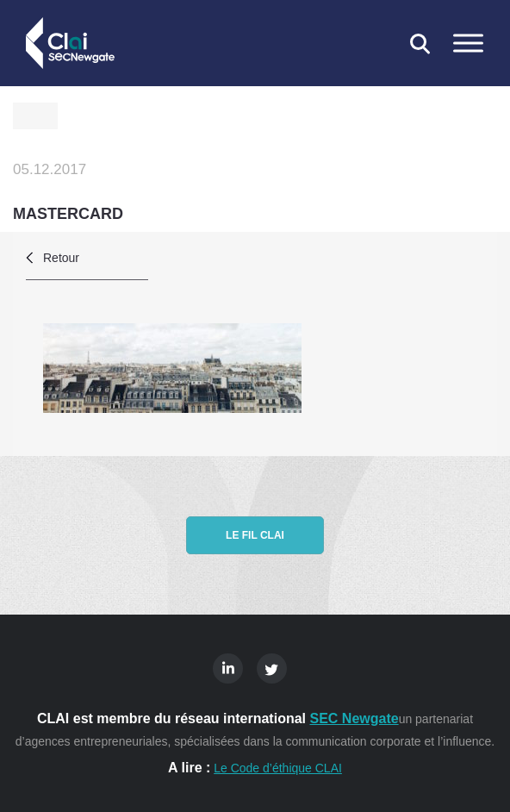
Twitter (272, 668)
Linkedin (228, 668)
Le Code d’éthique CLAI (278, 768)
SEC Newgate (354, 718)
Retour (61, 258)
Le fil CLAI (255, 535)
